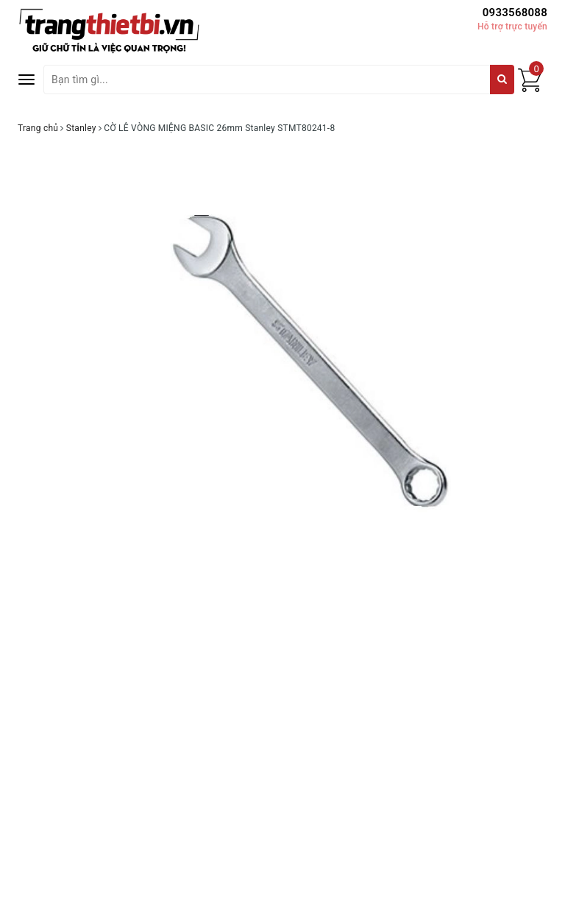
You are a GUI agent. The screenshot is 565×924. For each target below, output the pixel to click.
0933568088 (515, 13)
